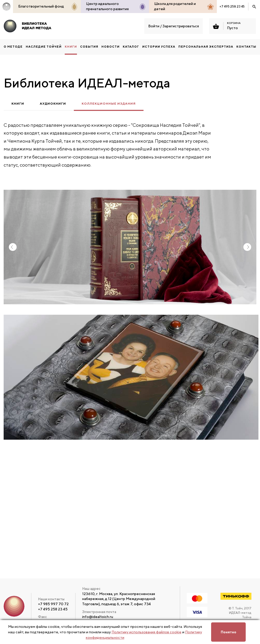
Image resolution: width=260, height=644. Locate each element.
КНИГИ (71, 46)
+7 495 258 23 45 (232, 6)
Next (247, 247)
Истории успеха (159, 46)
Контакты (246, 46)
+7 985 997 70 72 (53, 604)
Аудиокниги (53, 104)
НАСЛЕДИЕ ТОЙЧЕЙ (44, 46)
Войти (154, 26)
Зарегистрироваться (181, 26)
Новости (110, 46)
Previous (13, 247)
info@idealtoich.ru (98, 617)
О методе (13, 46)
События (89, 46)
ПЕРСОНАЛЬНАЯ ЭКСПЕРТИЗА (206, 46)
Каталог (131, 46)
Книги (18, 104)
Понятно (229, 632)
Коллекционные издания (109, 104)
